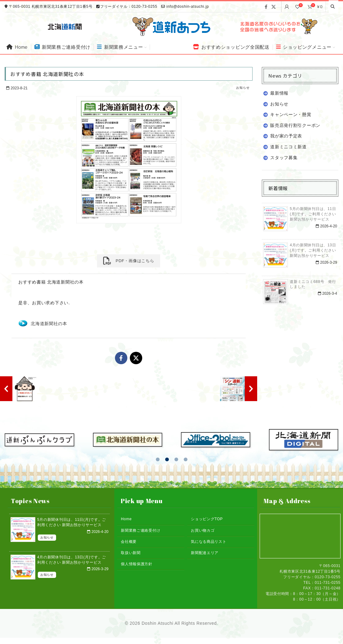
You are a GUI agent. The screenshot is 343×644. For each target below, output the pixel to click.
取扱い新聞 (131, 553)
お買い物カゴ (203, 530)
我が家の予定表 (286, 136)
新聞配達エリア (205, 553)
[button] (158, 459)
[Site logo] (172, 26)
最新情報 (279, 93)
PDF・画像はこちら (129, 261)
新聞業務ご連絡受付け (141, 530)
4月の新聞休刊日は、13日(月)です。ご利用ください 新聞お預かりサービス (313, 250)
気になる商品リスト (209, 542)
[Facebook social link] (266, 7)
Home (126, 519)
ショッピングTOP (207, 519)
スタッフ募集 (284, 158)
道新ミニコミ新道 (288, 147)
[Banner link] (278, 26)
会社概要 (129, 542)
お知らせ (243, 88)
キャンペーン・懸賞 (291, 114)
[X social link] (274, 7)
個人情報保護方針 (137, 564)
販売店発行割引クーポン (295, 125)
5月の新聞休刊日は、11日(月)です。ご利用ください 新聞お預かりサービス (313, 214)
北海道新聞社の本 (49, 324)
